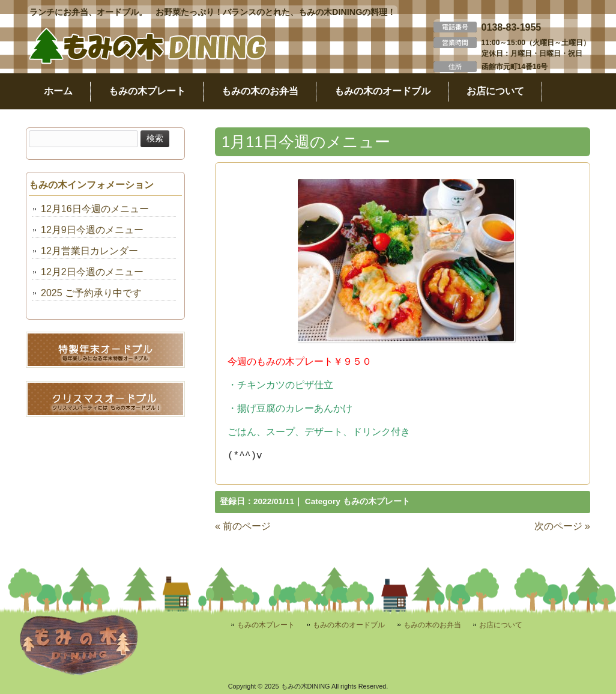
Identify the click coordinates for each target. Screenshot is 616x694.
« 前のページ (243, 526)
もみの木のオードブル (349, 625)
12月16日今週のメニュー (95, 209)
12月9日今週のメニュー (92, 230)
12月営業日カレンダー (89, 251)
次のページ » (562, 526)
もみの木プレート (376, 501)
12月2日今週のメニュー (92, 272)
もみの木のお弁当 (432, 625)
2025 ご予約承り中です (91, 293)
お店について (501, 625)
